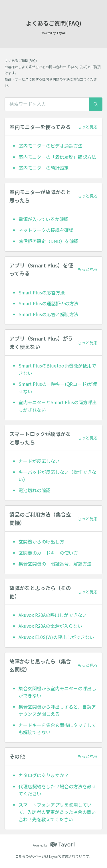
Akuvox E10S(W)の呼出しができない (56, 637)
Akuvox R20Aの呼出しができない (53, 615)
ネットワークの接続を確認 (46, 230)
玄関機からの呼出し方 (41, 541)
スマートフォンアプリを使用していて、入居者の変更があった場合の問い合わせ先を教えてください (57, 812)
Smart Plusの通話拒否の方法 (49, 303)
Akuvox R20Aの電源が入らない (50, 626)
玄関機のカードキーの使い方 (48, 553)
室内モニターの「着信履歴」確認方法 (57, 157)
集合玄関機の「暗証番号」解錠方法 (55, 564)
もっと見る (88, 127)
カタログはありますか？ (44, 775)
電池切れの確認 (35, 490)
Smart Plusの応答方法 (42, 292)
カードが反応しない (39, 461)
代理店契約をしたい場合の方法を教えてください (57, 790)
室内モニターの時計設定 (44, 168)
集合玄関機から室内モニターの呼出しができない (57, 692)
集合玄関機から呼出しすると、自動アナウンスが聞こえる (57, 710)
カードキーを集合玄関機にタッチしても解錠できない (57, 729)
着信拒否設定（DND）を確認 (49, 241)
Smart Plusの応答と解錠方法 (49, 314)
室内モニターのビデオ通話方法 (51, 146)
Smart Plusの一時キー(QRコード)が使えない (58, 388)
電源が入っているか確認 (44, 219)
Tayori (53, 856)
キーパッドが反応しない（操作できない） (57, 476)
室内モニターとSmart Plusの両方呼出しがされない (58, 406)
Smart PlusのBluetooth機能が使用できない (57, 369)
